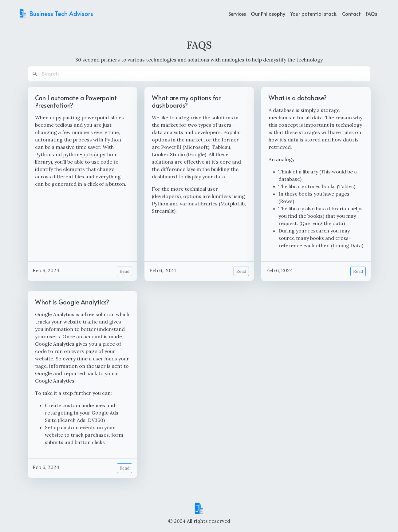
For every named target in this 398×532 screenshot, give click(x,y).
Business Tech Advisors (56, 14)
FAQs (371, 14)
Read (124, 271)
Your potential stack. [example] (314, 14)
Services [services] (237, 14)
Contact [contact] (351, 14)
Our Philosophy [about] (268, 14)
